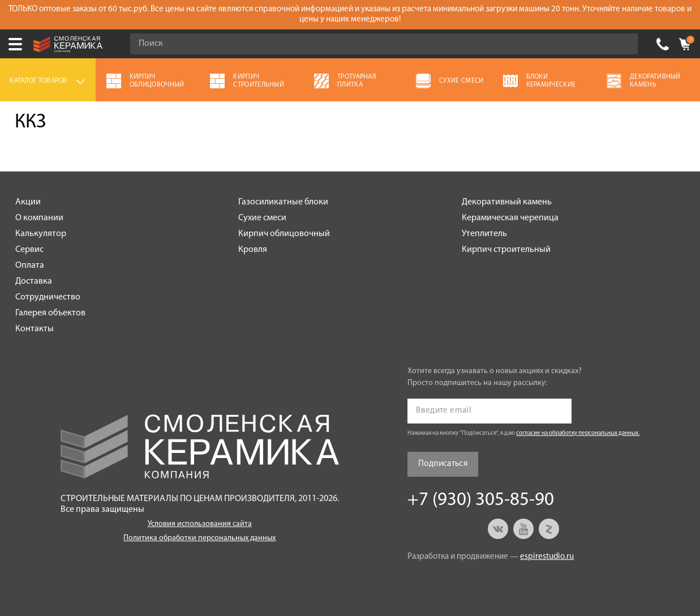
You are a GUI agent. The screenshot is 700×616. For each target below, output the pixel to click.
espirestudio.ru (547, 557)
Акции (28, 202)
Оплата (30, 266)
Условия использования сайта (200, 524)
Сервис (29, 250)
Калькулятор (41, 234)
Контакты (35, 329)
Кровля (253, 250)
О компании (39, 218)
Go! (623, 44)
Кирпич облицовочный (284, 234)
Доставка (34, 281)
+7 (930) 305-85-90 (663, 44)
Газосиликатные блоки (283, 202)
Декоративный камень (507, 202)
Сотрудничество (48, 297)
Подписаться (443, 464)
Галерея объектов (50, 313)
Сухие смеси (262, 218)
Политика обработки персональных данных (199, 538)
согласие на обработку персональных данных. (578, 433)
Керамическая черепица (510, 218)
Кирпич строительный (506, 250)
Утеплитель (484, 234)
